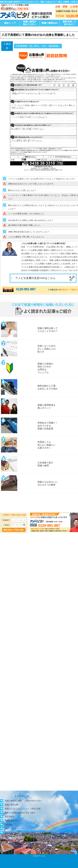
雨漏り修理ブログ (12, 821)
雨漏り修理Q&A (50, 23)
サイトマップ (11, 833)
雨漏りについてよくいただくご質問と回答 (23, 809)
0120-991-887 (26, 289)
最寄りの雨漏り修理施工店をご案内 (20, 813)
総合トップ (10, 23)
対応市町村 (10, 817)
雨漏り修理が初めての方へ (30, 23)
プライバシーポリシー (14, 829)
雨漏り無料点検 (12, 805)
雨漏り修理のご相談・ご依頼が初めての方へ (24, 801)
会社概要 (9, 825)
